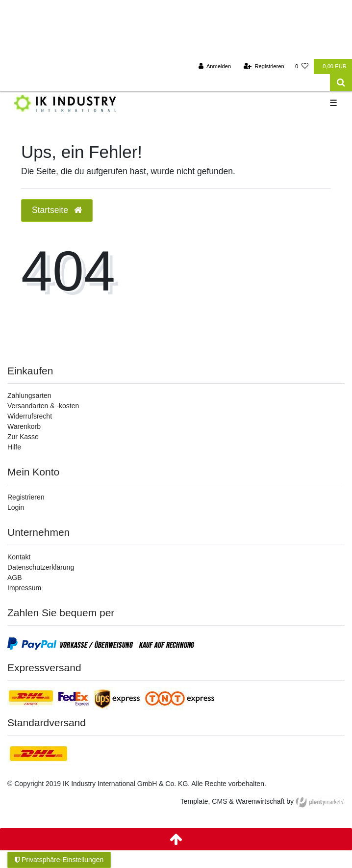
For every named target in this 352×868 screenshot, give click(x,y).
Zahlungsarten (29, 395)
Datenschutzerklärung (41, 567)
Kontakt (19, 557)
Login (16, 507)
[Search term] (165, 83)
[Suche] (341, 83)
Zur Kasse (23, 437)
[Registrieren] (264, 66)
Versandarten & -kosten (43, 406)
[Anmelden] (215, 66)
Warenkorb (24, 426)
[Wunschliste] (302, 66)
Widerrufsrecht (30, 416)
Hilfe (14, 447)
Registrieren (26, 497)
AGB (15, 578)
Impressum (24, 588)
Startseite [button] (57, 210)
